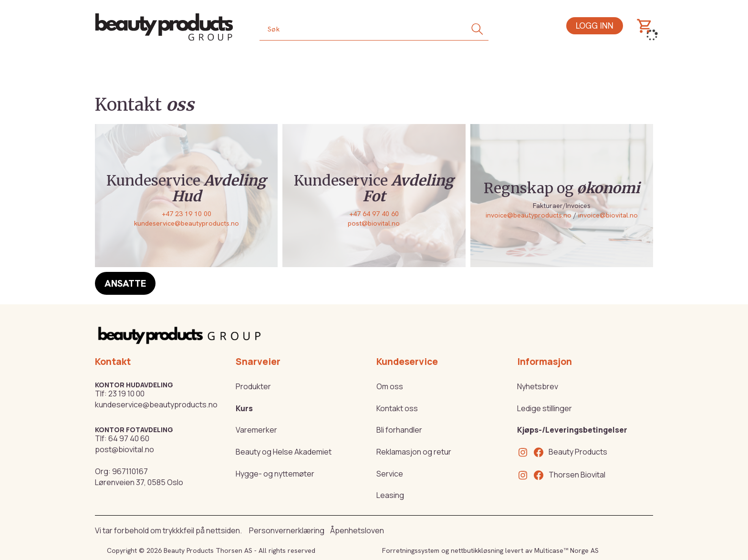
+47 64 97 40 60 (374, 214)
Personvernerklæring (287, 530)
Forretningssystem (411, 550)
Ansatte (125, 283)
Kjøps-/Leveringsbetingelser (572, 430)
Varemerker (256, 430)
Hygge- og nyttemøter (275, 474)
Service (390, 474)
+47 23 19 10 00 (187, 214)
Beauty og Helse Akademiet (284, 452)
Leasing (390, 495)
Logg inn (595, 26)
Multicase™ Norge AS (566, 550)
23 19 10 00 (126, 394)
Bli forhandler (399, 430)
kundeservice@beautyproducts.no (187, 223)
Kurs (244, 408)
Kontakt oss (397, 408)
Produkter (253, 386)
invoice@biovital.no (608, 215)
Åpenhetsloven (357, 530)
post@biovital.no (374, 223)
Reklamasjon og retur (414, 452)
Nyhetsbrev (538, 386)
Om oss (390, 386)
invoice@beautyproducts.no (529, 215)
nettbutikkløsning (477, 550)
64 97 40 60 (129, 438)
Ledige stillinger (545, 408)
